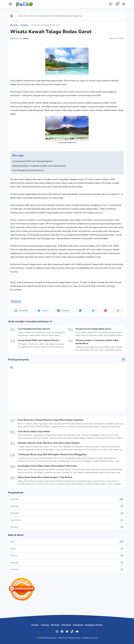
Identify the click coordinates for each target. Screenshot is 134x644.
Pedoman (66, 625)
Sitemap (55, 625)
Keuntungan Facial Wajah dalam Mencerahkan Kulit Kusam (47, 466)
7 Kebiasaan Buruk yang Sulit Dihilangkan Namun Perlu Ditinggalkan (52, 454)
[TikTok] (72, 631)
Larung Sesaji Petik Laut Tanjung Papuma (32, 161)
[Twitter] (67, 631)
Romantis (67, 569)
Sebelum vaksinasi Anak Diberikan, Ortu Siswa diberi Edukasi (49, 443)
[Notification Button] (117, 4)
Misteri (67, 549)
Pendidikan (67, 513)
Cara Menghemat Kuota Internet (28, 170)
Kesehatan (67, 499)
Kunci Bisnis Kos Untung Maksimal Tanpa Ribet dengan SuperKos (50, 16)
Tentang (45, 625)
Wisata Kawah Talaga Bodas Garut (93, 329)
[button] (21, 311)
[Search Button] (111, 4)
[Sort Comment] (124, 360)
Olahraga (67, 506)
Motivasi (67, 556)
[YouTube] (77, 631)
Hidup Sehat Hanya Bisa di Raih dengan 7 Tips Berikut (45, 477)
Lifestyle (16, 302)
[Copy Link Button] (118, 311)
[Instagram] (57, 631)
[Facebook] (62, 631)
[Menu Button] (10, 4)
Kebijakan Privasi (94, 625)
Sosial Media (67, 520)
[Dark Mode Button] (124, 4)
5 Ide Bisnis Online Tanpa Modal (34, 432)
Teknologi (67, 527)
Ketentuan (78, 625)
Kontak (35, 625)
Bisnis (67, 542)
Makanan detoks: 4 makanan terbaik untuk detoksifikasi (39, 166)
